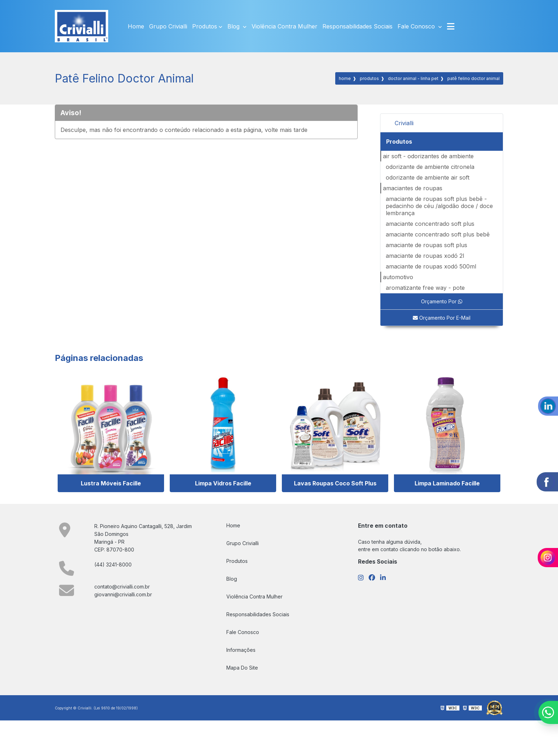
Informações (241, 650)
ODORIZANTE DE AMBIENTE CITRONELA (430, 167)
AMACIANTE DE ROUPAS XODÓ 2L (425, 256)
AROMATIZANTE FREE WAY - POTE (425, 288)
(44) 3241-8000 (113, 565)
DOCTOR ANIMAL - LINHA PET (413, 78)
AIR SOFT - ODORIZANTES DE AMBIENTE (428, 156)
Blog (234, 26)
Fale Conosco (417, 26)
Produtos (205, 26)
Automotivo (398, 277)
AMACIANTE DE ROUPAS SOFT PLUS (427, 245)
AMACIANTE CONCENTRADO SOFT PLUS (430, 224)
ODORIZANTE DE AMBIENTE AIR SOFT (428, 177)
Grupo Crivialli (168, 26)
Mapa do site (242, 668)
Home (136, 26)
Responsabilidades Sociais (357, 26)
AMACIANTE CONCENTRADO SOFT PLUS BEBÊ (438, 234)
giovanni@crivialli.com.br (123, 594)
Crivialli (404, 123)
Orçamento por (442, 301)
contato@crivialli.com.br (122, 587)
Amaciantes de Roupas (413, 188)
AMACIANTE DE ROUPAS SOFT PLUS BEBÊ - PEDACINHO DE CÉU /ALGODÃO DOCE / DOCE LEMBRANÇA (439, 206)
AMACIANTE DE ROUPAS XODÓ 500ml (431, 266)
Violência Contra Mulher (285, 26)
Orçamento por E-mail (442, 318)
